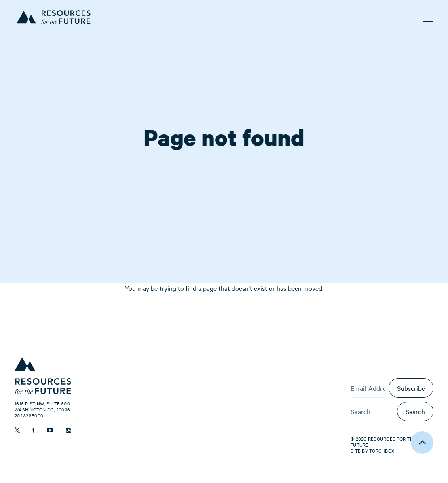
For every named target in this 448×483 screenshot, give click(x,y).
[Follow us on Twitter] (17, 430)
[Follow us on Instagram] (69, 430)
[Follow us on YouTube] (50, 430)
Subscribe (411, 388)
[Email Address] (368, 388)
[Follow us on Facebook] (33, 430)
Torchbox (382, 451)
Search (415, 411)
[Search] (372, 411)
